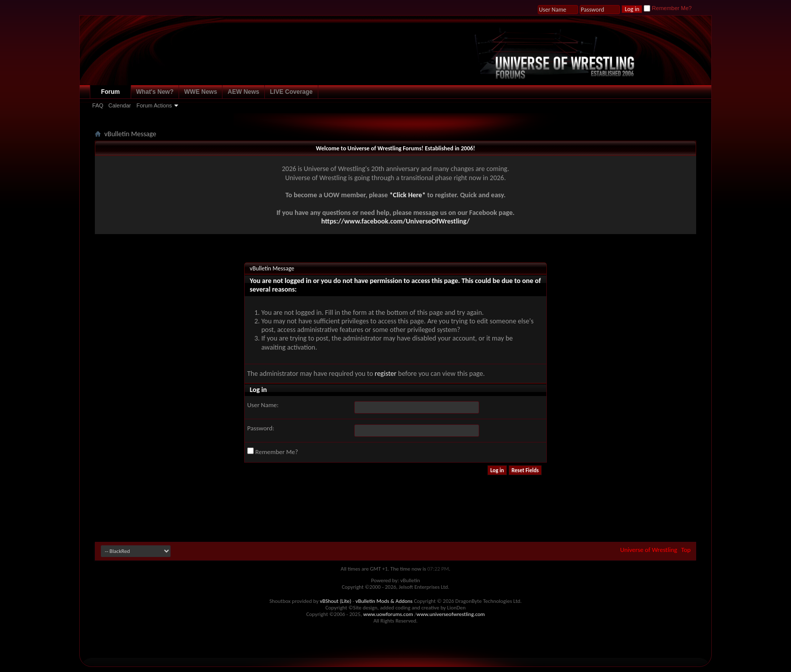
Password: (261, 428)
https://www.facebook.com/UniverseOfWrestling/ (395, 221)
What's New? (155, 92)
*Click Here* (408, 195)
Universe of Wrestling (648, 550)
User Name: (263, 405)
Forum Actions (154, 105)
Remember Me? (668, 8)
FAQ (98, 105)
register (386, 374)
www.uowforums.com (388, 614)
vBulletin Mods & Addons (384, 601)
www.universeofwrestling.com (451, 614)
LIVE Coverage (291, 92)
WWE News (201, 92)
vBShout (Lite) (335, 601)
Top (686, 550)
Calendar (120, 105)
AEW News (243, 92)
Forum (110, 92)
